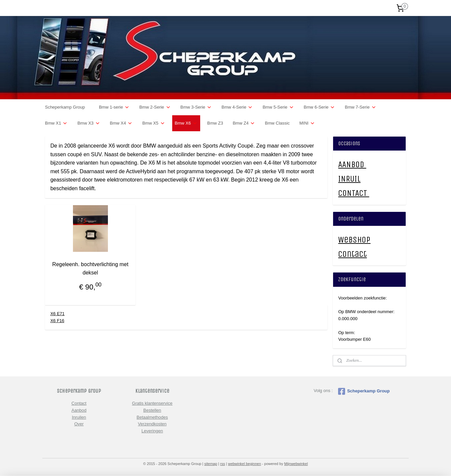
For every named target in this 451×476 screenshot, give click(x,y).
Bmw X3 (89, 123)
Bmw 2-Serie (155, 107)
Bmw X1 (56, 123)
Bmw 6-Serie (319, 107)
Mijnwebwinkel (296, 464)
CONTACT (354, 193)
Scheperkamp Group (65, 107)
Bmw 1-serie (114, 107)
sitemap (211, 464)
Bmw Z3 (215, 123)
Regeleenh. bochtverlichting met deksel (90, 269)
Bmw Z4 (244, 123)
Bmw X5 (154, 123)
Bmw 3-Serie (196, 107)
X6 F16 (57, 321)
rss (223, 464)
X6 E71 (57, 314)
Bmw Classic (277, 123)
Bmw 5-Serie (278, 107)
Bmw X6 (186, 123)
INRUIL (349, 179)
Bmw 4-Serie (237, 107)
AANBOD (352, 164)
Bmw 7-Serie (360, 107)
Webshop (354, 240)
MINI (307, 123)
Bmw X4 (121, 123)
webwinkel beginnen (244, 464)
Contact (352, 254)
